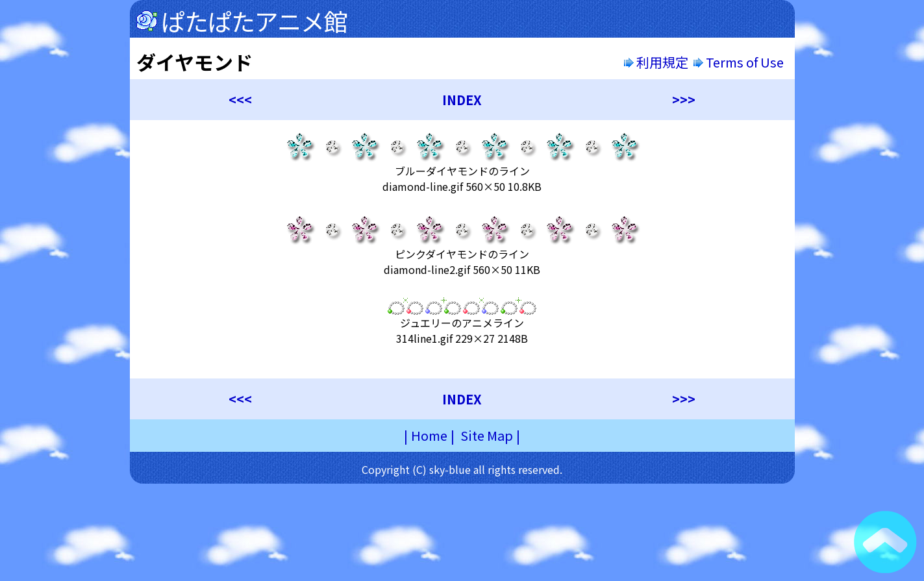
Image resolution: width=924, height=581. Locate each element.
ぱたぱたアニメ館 (254, 21)
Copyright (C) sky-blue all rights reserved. (462, 469)
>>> (684, 100)
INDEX (462, 100)
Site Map (487, 435)
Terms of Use (740, 62)
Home (429, 435)
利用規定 (656, 62)
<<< (240, 100)
